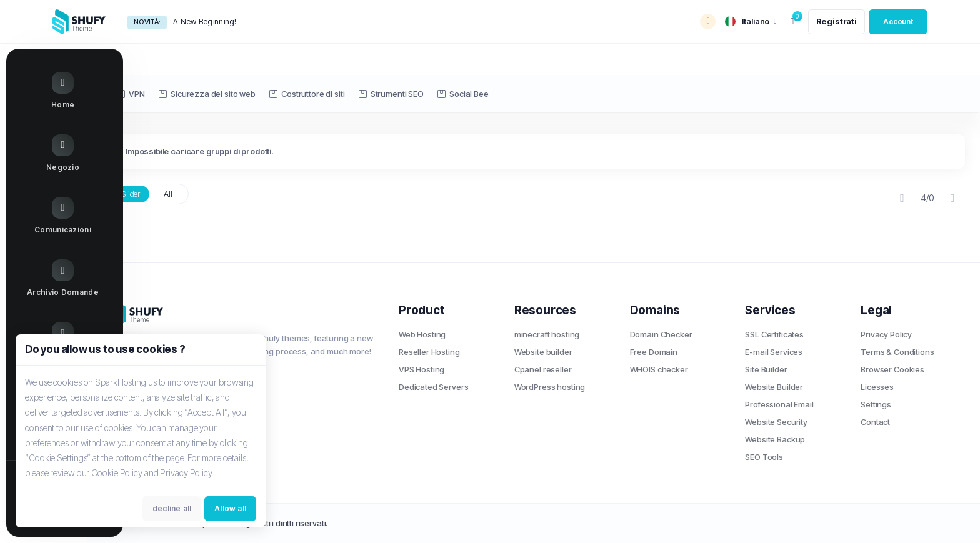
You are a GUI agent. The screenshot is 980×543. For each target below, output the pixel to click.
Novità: (147, 22)
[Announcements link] (50, 217)
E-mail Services (774, 352)
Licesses (877, 387)
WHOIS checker (659, 369)
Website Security (776, 422)
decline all (172, 510)
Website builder (543, 352)
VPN (131, 94)
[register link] (837, 22)
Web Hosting (422, 334)
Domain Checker (661, 334)
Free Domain (654, 352)
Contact (875, 422)
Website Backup (775, 439)
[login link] (898, 22)
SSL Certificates (774, 334)
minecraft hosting (547, 334)
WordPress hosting (550, 387)
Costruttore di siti (307, 94)
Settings (876, 404)
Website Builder (774, 387)
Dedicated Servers (433, 387)
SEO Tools (764, 457)
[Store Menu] (50, 155)
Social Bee (463, 94)
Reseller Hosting (429, 352)
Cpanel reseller (543, 369)
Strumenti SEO (391, 94)
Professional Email (779, 404)
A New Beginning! (205, 22)
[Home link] (50, 92)
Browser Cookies (892, 369)
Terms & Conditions (897, 352)
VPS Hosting (422, 369)
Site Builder (766, 369)
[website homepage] (79, 22)
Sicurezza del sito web (207, 94)
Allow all (230, 510)
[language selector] (751, 22)
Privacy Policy (886, 334)
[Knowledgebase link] (50, 281)
